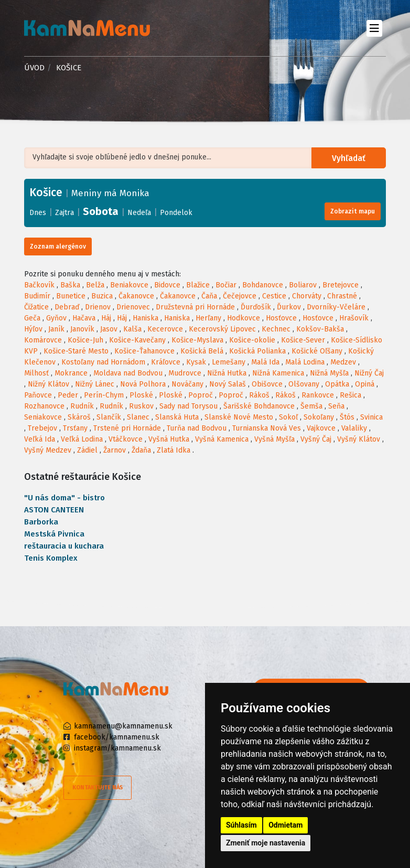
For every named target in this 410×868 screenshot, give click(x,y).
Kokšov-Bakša (320, 329)
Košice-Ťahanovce (144, 351)
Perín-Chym (104, 395)
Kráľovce (166, 362)
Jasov (109, 329)
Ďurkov (289, 307)
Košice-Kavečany (137, 340)
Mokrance (71, 373)
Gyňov (56, 318)
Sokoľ (288, 417)
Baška (70, 285)
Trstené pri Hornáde (127, 428)
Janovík (82, 329)
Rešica (350, 395)
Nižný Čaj (369, 373)
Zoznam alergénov (58, 247)
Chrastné (342, 296)
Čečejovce (240, 296)
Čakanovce (136, 296)
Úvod (34, 68)
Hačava (84, 318)
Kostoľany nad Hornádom (103, 362)
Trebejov (42, 428)
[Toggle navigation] (374, 28)
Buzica (102, 296)
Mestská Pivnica (54, 534)
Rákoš (259, 395)
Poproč (201, 395)
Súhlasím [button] (241, 825)
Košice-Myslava (197, 340)
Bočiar (226, 285)
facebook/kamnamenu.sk (117, 737)
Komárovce (43, 340)
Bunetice (71, 296)
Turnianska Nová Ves (267, 428)
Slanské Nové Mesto (239, 417)
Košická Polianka (257, 351)
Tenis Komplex (51, 558)
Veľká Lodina (82, 439)
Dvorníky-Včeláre (336, 307)
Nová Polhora (143, 384)
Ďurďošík (256, 307)
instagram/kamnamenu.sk (117, 748)
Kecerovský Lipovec (222, 329)
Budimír (37, 296)
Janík (56, 329)
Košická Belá (202, 351)
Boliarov (303, 285)
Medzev (343, 362)
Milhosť (36, 373)
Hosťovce (281, 318)
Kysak (196, 362)
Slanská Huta (177, 417)
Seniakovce (43, 417)
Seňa (336, 406)
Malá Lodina (305, 362)
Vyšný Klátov (359, 439)
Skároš (79, 417)
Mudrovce (185, 373)
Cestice (274, 296)
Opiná (365, 384)
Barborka (41, 522)
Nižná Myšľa (329, 373)
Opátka (337, 384)
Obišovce (267, 384)
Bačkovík (39, 285)
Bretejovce (341, 285)
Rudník (82, 406)
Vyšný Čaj (316, 439)
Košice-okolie (252, 340)
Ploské (141, 395)
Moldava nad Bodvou (128, 373)
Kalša (132, 329)
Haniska (145, 318)
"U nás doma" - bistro (64, 498)
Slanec (138, 417)
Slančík (109, 417)
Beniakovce (129, 285)
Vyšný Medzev (48, 450)
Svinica (371, 417)
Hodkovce (244, 318)
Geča (32, 318)
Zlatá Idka (174, 450)
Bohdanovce (263, 285)
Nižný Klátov (48, 384)
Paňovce (38, 395)
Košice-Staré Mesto (76, 351)
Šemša (311, 406)
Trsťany (75, 428)
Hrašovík (354, 318)
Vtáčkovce (126, 439)
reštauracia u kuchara (64, 546)
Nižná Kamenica (278, 373)
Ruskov (141, 406)
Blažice (198, 285)
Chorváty (307, 296)
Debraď (67, 307)
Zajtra (64, 213)
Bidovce (167, 285)
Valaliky (354, 428)
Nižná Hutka (227, 373)
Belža (95, 285)
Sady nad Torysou (188, 406)
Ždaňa (141, 450)
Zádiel (87, 450)
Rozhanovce (44, 406)
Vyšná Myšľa (274, 439)
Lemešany (229, 362)
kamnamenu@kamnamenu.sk (123, 726)
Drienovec (133, 307)
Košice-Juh (85, 340)
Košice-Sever (303, 340)
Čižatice (36, 307)
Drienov (98, 307)
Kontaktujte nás (98, 787)
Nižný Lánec (95, 384)
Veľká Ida (40, 439)
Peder (68, 395)
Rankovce (318, 395)
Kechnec (276, 329)
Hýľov (33, 329)
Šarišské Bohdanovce (259, 406)
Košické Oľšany (317, 351)
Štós (347, 417)
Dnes (38, 213)
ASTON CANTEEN (54, 510)
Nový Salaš (228, 384)
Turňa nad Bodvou (197, 428)
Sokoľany (319, 417)
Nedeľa (139, 213)
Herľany (208, 318)
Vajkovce (321, 428)
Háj (106, 318)
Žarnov (115, 450)
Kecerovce (165, 329)
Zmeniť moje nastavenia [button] (266, 843)
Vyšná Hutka (169, 439)
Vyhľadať (350, 158)
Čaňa (209, 296)
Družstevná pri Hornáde (195, 307)
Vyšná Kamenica (222, 439)
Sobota (101, 211)
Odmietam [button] (285, 825)
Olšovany (304, 384)
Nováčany (187, 384)
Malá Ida (265, 362)
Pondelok (176, 213)
